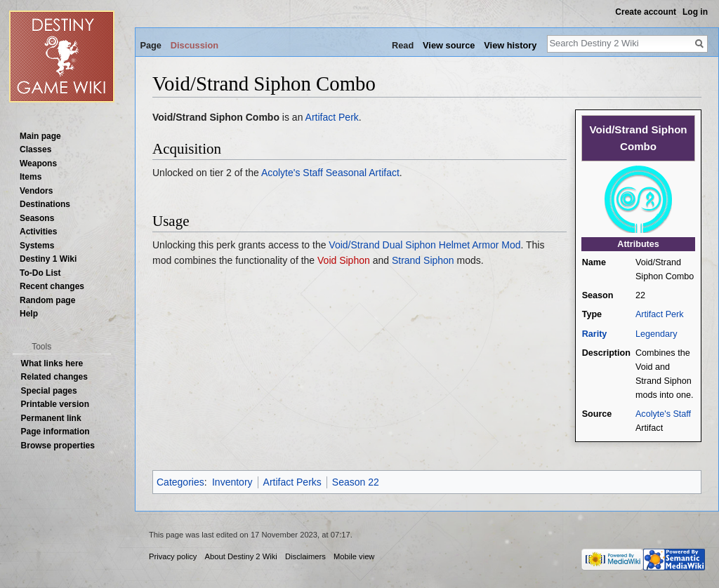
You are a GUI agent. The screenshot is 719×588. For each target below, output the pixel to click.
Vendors (36, 191)
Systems (37, 246)
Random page (47, 300)
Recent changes (52, 286)
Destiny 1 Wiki (48, 259)
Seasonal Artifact (363, 173)
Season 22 (356, 482)
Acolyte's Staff (663, 414)
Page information (55, 432)
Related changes (54, 377)
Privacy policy (173, 556)
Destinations (45, 204)
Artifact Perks (292, 482)
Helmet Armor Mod (480, 245)
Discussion (194, 45)
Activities (38, 232)
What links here (52, 363)
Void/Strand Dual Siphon (382, 245)
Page (151, 45)
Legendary (657, 334)
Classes (35, 149)
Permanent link (51, 418)
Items (31, 177)
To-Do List (40, 273)
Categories (180, 482)
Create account (646, 12)
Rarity (595, 334)
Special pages (49, 391)
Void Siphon (344, 260)
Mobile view (354, 556)
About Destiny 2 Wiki (241, 556)
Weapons (38, 163)
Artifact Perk (660, 314)
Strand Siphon (423, 260)
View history (510, 45)
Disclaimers (305, 556)
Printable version (55, 404)
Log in (695, 12)
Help (29, 314)
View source (449, 45)
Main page (40, 136)
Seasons (37, 218)
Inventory (232, 482)
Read (403, 45)
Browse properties (58, 446)
